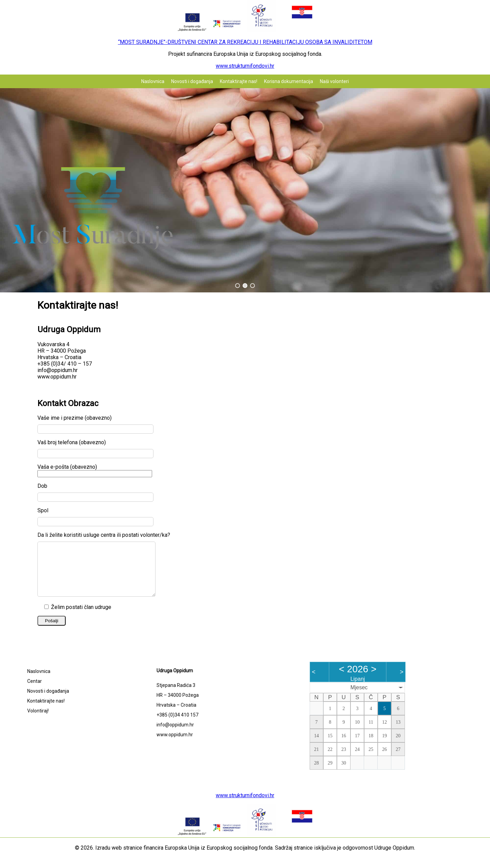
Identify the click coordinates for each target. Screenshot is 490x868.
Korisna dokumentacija (289, 81)
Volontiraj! (38, 721)
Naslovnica (153, 81)
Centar (35, 691)
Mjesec (359, 698)
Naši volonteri (334, 81)
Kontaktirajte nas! (239, 81)
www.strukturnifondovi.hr (245, 66)
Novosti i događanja (192, 81)
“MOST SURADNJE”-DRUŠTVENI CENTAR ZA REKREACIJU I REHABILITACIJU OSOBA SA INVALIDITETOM (245, 42)
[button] (238, 286)
